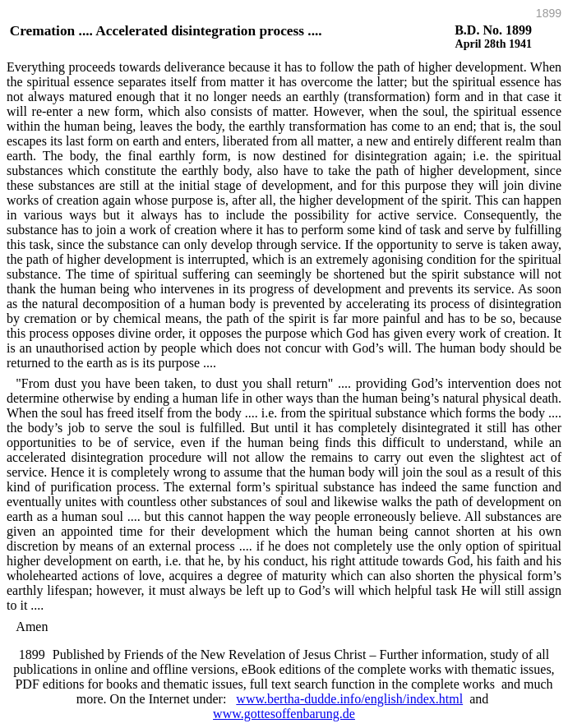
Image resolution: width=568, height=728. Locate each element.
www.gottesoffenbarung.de (284, 714)
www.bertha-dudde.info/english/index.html (349, 699)
